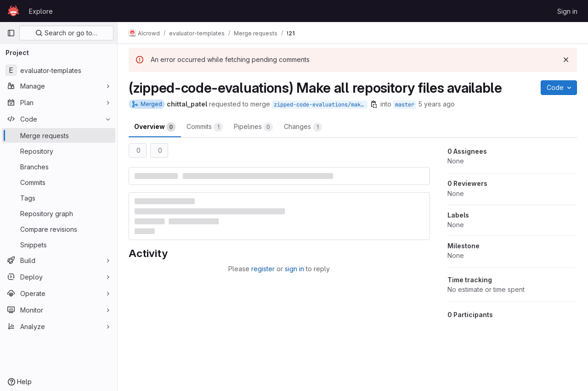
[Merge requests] (59, 135)
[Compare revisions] (59, 229)
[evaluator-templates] (59, 70)
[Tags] (59, 198)
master (405, 105)
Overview (155, 127)
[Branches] (59, 167)
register (263, 269)
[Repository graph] (59, 213)
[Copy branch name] (374, 104)
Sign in (567, 11)
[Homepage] (13, 11)
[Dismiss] (566, 60)
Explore (41, 11)
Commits (205, 127)
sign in (294, 269)
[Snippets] (59, 245)
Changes (303, 127)
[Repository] (59, 151)
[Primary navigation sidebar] (11, 33)
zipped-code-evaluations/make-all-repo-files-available (321, 105)
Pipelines (253, 127)
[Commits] (59, 182)
